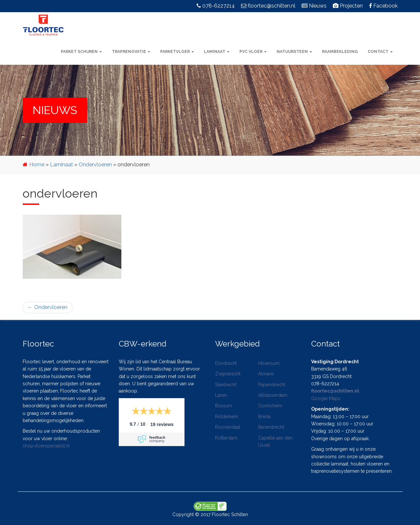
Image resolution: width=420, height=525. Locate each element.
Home (37, 165)
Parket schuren (81, 52)
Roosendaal (228, 427)
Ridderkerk (227, 417)
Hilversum (269, 363)
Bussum (224, 406)
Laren (221, 395)
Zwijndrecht (228, 374)
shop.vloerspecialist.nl (46, 446)
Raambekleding (340, 52)
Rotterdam (226, 438)
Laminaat (217, 52)
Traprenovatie (131, 52)
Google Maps (326, 398)
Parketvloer (177, 52)
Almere (266, 374)
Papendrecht (272, 385)
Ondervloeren (95, 165)
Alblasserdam (273, 395)
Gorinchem (270, 406)
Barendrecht (271, 427)
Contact (380, 52)
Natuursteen (294, 52)
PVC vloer (253, 52)
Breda (264, 417)
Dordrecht (226, 363)
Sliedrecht (226, 385)
